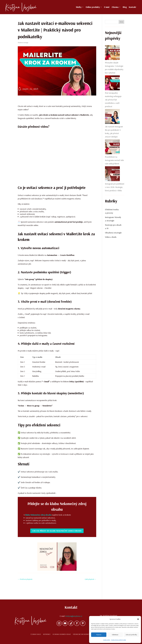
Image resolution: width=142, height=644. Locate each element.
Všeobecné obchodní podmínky (84, 634)
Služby (79, 7)
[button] (138, 619)
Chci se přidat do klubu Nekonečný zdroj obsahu (57, 531)
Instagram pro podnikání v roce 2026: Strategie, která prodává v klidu (115, 187)
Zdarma (115, 7)
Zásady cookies (107, 640)
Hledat (121, 22)
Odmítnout (115, 635)
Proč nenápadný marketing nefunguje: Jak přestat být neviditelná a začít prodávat (113, 100)
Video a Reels (111, 237)
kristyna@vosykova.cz (74, 616)
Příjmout (99, 635)
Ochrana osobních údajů (62, 634)
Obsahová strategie (23, 43)
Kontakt (132, 7)
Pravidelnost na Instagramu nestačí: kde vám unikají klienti (114, 160)
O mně (107, 7)
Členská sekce (36, 634)
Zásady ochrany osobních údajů (119, 640)
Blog (125, 7)
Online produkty (93, 7)
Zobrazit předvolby (131, 635)
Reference (47, 634)
